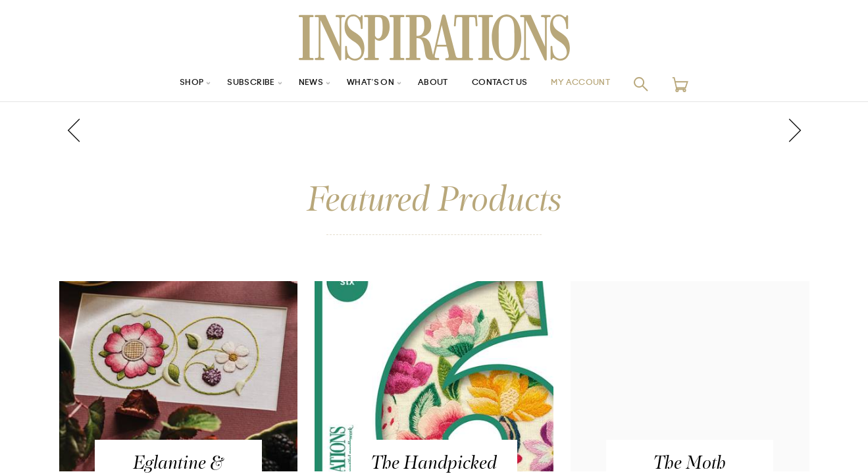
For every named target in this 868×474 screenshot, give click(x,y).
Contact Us (507, 84)
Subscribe (236, 84)
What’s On (367, 84)
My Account (598, 84)
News (302, 84)
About (434, 84)
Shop (171, 84)
